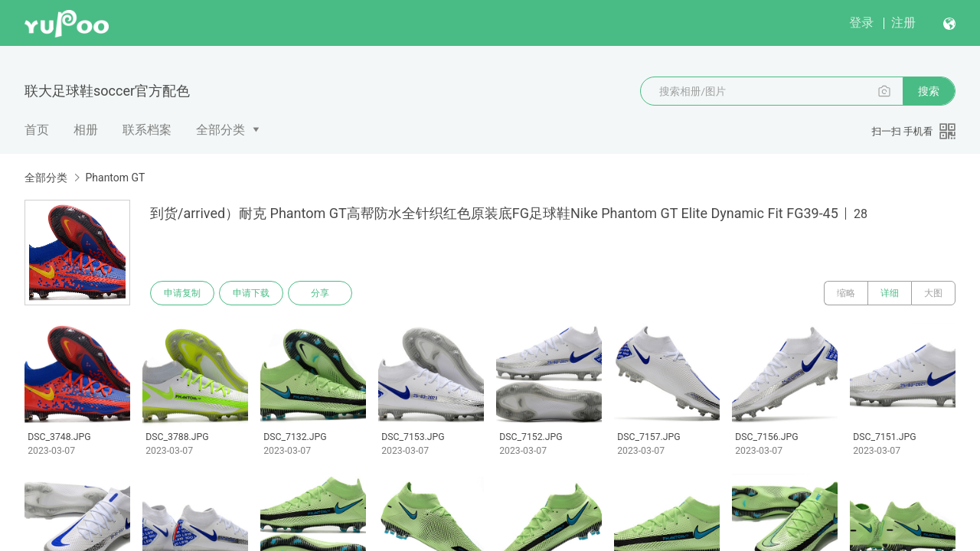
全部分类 (220, 130)
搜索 (929, 91)
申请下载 (251, 293)
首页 (37, 130)
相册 (86, 130)
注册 (903, 23)
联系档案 (147, 130)
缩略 (846, 293)
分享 (320, 293)
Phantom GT (115, 178)
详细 (890, 293)
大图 (933, 293)
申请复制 (182, 293)
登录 (861, 23)
